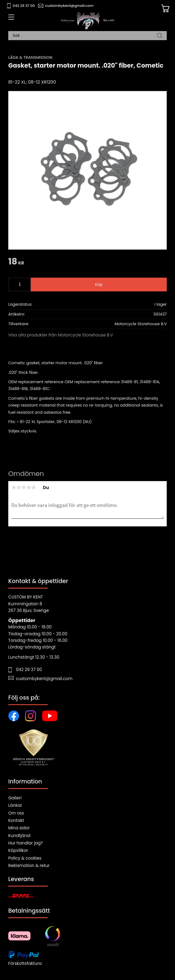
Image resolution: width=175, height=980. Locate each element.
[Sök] (160, 36)
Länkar (15, 805)
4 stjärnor (29, 487)
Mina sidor (19, 828)
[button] (10, 19)
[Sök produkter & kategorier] (85, 36)
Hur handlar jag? (26, 843)
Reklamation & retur (29, 866)
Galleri (15, 798)
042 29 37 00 (24, 6)
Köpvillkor (18, 850)
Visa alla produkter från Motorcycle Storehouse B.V (61, 335)
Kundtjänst (20, 836)
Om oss (16, 813)
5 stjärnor (34, 487)
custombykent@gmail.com (69, 6)
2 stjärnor (19, 487)
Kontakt (16, 820)
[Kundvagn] (165, 9)
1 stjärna (14, 487)
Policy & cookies (25, 858)
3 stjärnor (24, 487)
